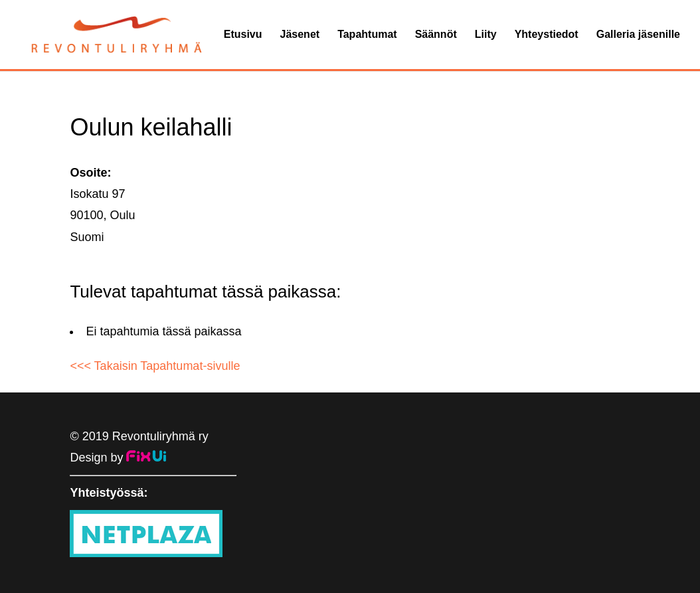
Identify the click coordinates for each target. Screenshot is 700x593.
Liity (486, 35)
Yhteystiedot (547, 35)
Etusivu (243, 35)
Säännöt (436, 35)
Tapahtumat (367, 35)
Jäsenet (300, 35)
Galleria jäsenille (638, 35)
